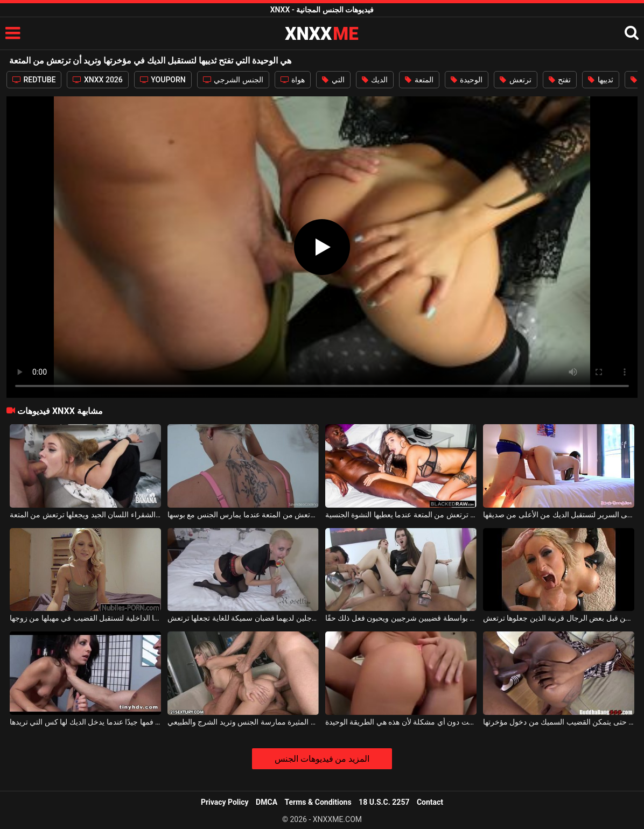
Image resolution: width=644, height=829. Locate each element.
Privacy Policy (225, 802)
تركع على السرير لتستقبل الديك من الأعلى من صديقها (559, 515)
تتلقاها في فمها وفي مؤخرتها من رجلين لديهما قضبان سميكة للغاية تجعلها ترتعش (243, 618)
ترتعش (515, 80)
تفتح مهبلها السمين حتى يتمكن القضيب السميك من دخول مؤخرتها (559, 722)
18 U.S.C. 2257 (384, 802)
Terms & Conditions (318, 802)
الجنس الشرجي (233, 80)
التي (333, 80)
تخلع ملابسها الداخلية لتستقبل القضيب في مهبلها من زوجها (85, 618)
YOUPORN (163, 80)
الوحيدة (467, 80)
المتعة (419, 80)
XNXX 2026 (97, 80)
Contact (430, 802)
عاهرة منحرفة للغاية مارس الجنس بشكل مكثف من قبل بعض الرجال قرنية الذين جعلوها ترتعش (559, 618)
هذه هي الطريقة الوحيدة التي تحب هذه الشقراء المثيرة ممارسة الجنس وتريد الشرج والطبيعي (243, 722)
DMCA (267, 802)
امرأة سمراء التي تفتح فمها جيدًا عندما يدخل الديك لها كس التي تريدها (85, 722)
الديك (375, 80)
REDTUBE (34, 80)
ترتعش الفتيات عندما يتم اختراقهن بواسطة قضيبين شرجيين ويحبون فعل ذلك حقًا (401, 618)
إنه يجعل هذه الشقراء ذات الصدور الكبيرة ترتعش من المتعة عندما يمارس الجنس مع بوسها (243, 515)
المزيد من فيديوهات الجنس (322, 759)
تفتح (560, 80)
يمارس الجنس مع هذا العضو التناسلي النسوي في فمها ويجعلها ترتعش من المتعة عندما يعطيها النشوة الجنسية (401, 515)
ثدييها (600, 80)
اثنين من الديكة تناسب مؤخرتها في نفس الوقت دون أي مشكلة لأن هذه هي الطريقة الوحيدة (401, 722)
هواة (293, 80)
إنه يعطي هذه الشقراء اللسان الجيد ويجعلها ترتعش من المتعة (85, 515)
